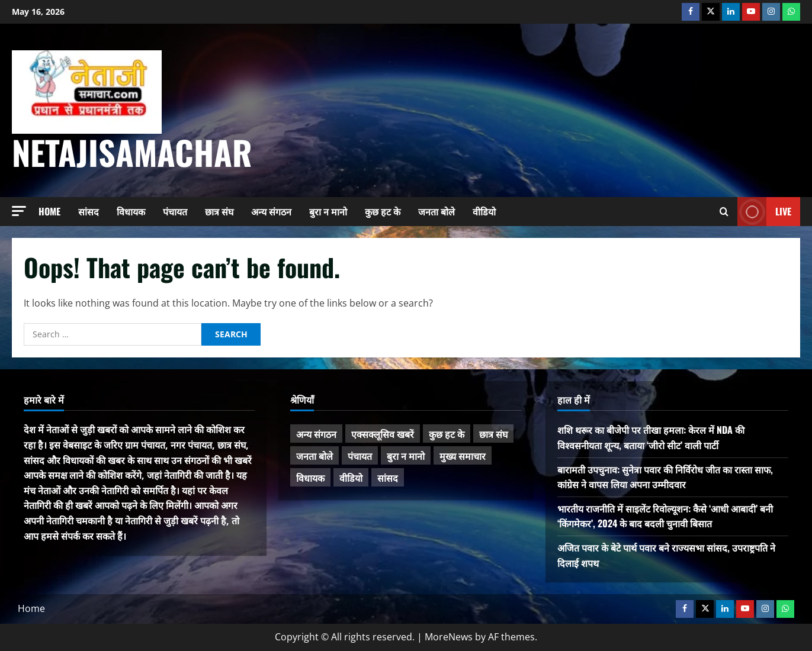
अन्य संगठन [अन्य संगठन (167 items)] (316, 434)
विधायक (131, 211)
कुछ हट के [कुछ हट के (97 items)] (447, 434)
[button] (19, 211)
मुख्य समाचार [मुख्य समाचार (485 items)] (463, 456)
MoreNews (449, 637)
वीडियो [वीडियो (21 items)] (351, 478)
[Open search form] (724, 212)
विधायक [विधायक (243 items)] (310, 478)
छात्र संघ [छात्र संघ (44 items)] (493, 434)
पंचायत (175, 211)
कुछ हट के (383, 211)
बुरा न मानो (328, 211)
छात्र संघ (219, 211)
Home (49, 211)
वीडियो (484, 211)
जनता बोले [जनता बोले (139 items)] (314, 456)
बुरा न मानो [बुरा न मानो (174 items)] (406, 456)
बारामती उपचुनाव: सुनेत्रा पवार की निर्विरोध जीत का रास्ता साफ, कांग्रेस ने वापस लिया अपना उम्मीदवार (665, 477)
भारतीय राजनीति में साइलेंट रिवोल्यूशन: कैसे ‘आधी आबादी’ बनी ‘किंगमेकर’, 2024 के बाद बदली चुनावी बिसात (665, 516)
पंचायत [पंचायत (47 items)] (360, 456)
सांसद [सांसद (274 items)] (388, 478)
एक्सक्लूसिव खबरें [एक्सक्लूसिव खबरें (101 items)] (383, 434)
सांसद (89, 211)
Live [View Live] (764, 212)
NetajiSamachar (132, 152)
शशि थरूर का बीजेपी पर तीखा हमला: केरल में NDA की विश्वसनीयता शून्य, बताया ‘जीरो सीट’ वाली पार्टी (651, 437)
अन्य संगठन (271, 211)
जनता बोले (437, 211)
